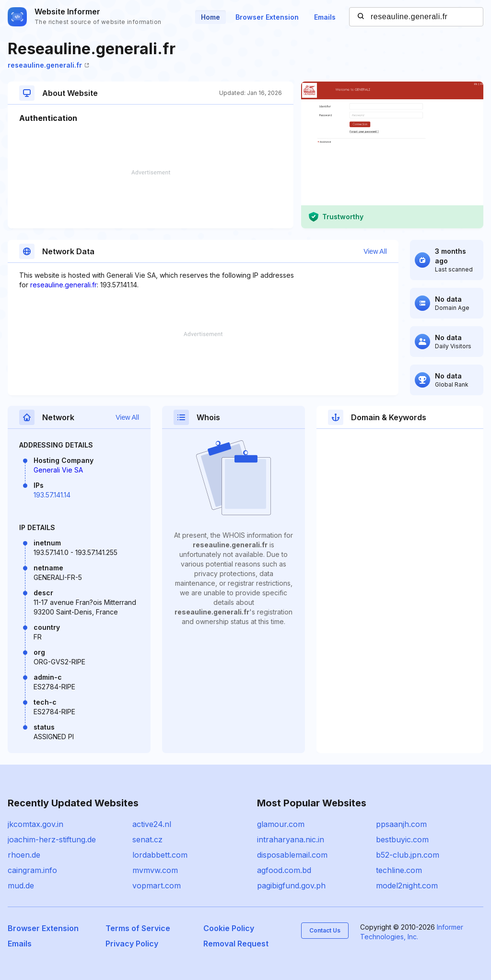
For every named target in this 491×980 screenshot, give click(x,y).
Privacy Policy (132, 944)
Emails (325, 17)
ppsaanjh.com (401, 824)
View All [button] (375, 251)
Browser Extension (267, 17)
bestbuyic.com (402, 839)
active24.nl (152, 824)
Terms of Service (138, 928)
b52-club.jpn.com (408, 855)
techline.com (399, 870)
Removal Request (236, 944)
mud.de (21, 886)
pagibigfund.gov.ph (291, 886)
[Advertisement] (151, 199)
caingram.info (32, 870)
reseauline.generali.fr (48, 65)
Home (210, 17)
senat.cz (147, 839)
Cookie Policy (229, 928)
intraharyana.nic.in (291, 839)
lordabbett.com (160, 855)
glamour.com (281, 824)
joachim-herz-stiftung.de (52, 839)
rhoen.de (24, 855)
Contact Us (325, 930)
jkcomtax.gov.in (35, 824)
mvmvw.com (155, 870)
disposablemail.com (292, 855)
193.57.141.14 (52, 495)
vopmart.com (157, 886)
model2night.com (407, 886)
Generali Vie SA (58, 470)
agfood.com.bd (284, 870)
